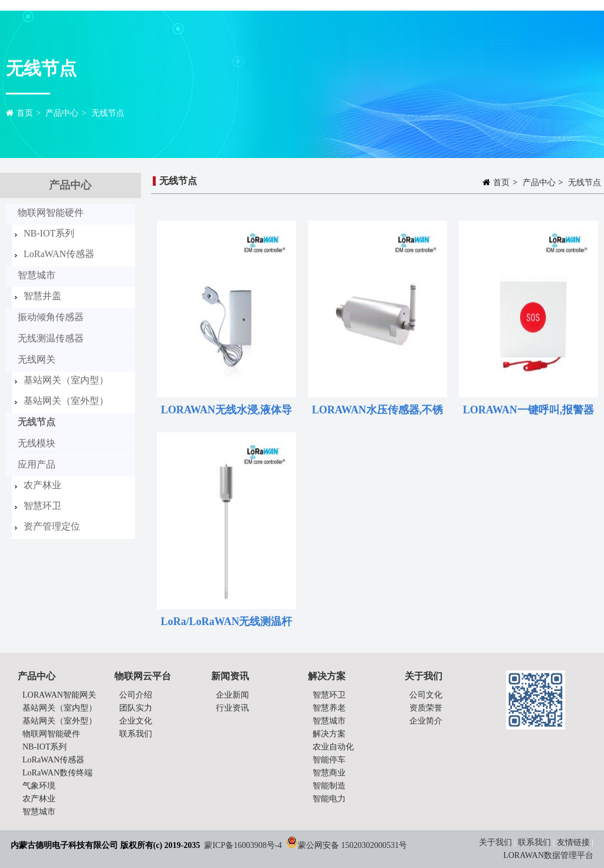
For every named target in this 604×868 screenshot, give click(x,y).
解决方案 (329, 734)
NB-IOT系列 (49, 233)
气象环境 (39, 786)
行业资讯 (232, 708)
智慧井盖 (42, 296)
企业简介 (426, 721)
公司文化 (426, 695)
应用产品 (37, 464)
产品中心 (62, 115)
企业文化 (136, 721)
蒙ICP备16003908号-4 (243, 845)
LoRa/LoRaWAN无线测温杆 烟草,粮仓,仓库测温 (226, 624)
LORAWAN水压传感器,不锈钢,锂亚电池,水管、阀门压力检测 (377, 412)
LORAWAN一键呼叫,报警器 (529, 410)
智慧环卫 (42, 506)
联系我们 (136, 734)
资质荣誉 (426, 708)
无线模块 (37, 443)
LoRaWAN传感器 (59, 254)
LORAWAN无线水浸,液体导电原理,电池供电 (227, 412)
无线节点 (108, 115)
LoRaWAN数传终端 (58, 773)
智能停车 (329, 760)
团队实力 (136, 708)
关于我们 (497, 842)
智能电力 (329, 799)
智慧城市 (37, 275)
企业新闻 (232, 695)
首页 (25, 115)
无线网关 (37, 359)
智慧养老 (329, 708)
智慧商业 (329, 773)
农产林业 (42, 485)
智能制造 (329, 786)
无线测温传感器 (51, 338)
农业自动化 (333, 747)
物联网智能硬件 (51, 213)
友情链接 (573, 842)
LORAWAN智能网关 (59, 695)
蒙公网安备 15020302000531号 (353, 845)
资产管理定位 (52, 526)
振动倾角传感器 (51, 317)
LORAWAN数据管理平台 (548, 855)
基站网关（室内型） (66, 380)
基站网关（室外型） (66, 401)
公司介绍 (136, 695)
